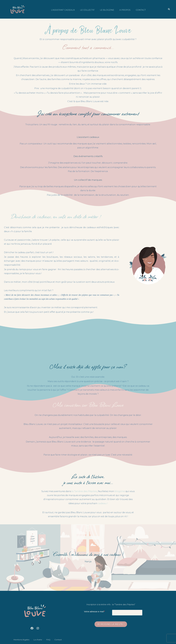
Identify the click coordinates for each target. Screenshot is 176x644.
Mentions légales (21, 640)
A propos (125, 10)
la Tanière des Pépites (84, 491)
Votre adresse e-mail (94, 612)
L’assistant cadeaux (63, 10)
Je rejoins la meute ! (111, 624)
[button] (169, 9)
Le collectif (87, 10)
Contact (141, 10)
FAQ (48, 640)
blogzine (120, 491)
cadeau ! (103, 503)
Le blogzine (107, 10)
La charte (38, 640)
